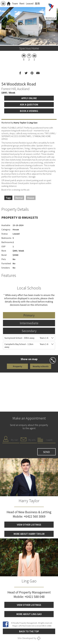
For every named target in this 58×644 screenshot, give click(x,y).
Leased (30, 3)
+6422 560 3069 (35, 516)
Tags (8, 198)
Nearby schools (41, 366)
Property (17, 366)
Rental (19, 198)
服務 (37, 3)
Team (15, 3)
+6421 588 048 (35, 597)
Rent (22, 3)
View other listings (29, 525)
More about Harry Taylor (29, 534)
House (31, 198)
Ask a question (29, 105)
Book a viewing (29, 111)
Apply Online (29, 98)
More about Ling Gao (29, 614)
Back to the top (29, 631)
